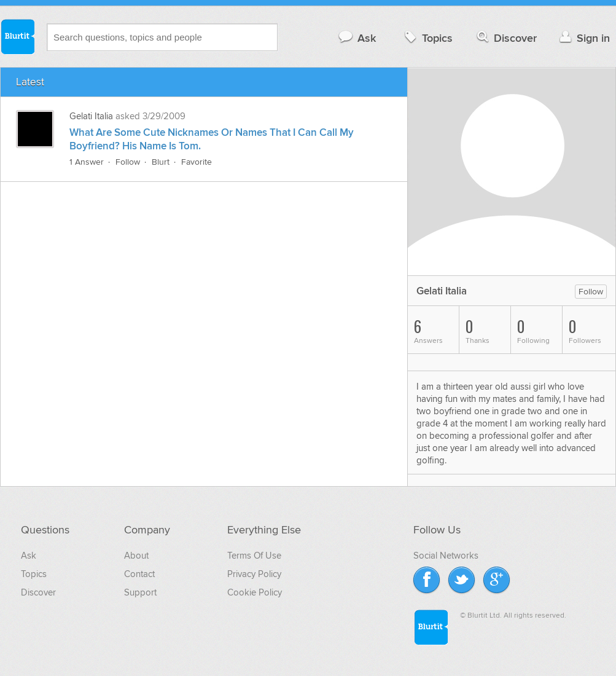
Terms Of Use (254, 556)
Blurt (161, 162)
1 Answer (87, 162)
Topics (427, 38)
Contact (139, 574)
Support (140, 592)
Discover (506, 38)
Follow (128, 162)
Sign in (583, 38)
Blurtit (17, 36)
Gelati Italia (91, 116)
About (136, 556)
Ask (357, 38)
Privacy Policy (254, 574)
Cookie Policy (255, 592)
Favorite (197, 162)
